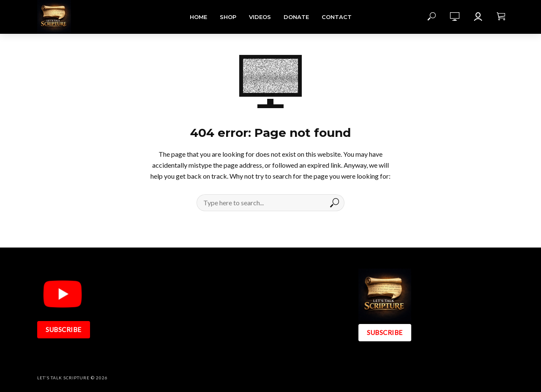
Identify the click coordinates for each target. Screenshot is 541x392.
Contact (337, 17)
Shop (228, 17)
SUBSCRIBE (64, 329)
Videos (260, 17)
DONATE (296, 17)
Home (198, 17)
